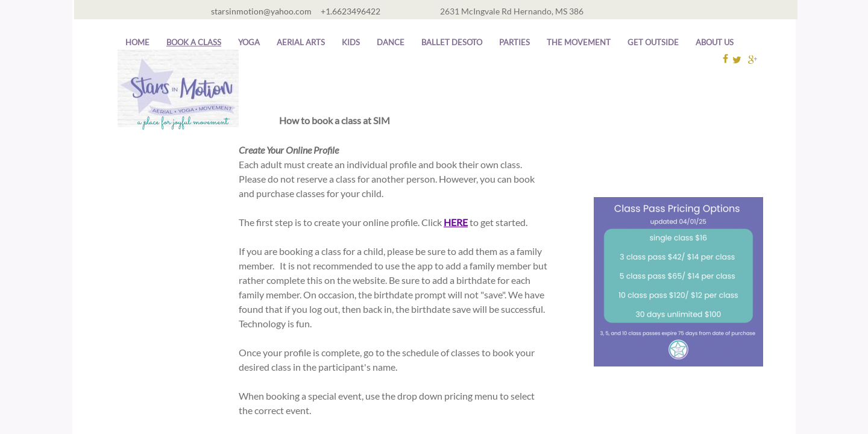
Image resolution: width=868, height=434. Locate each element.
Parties (514, 42)
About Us (715, 42)
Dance (391, 42)
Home (137, 42)
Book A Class (194, 42)
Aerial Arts (301, 42)
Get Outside (653, 42)
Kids (351, 42)
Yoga (249, 42)
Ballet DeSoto (452, 42)
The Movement (579, 42)
